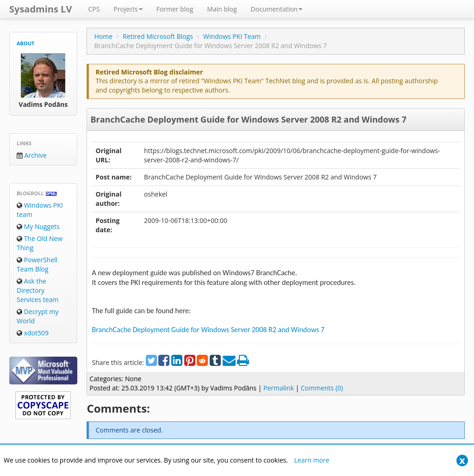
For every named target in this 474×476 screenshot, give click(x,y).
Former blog (175, 9)
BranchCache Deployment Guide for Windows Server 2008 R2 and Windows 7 (248, 119)
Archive (32, 155)
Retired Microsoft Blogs (158, 36)
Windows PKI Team (232, 36)
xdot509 (33, 333)
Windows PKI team (40, 210)
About (25, 43)
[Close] (462, 461)
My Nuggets (38, 226)
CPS (94, 9)
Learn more (312, 460)
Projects (128, 9)
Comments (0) (322, 388)
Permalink (279, 388)
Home (103, 36)
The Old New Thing (40, 243)
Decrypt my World (37, 316)
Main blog (222, 9)
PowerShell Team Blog (37, 264)
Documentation (277, 9)
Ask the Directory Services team (37, 290)
